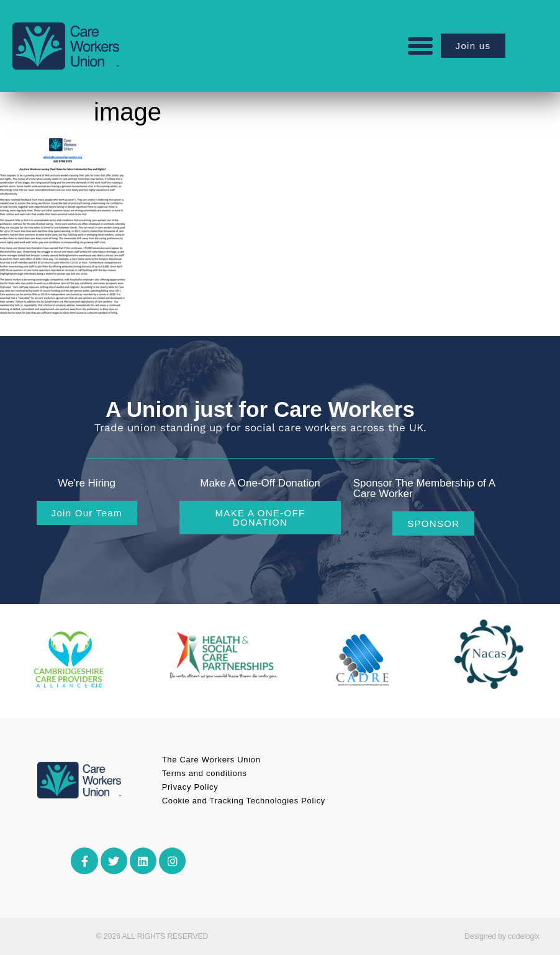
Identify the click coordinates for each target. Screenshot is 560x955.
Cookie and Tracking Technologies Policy (244, 801)
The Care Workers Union (211, 760)
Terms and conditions (205, 773)
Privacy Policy (190, 787)
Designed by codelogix (502, 936)
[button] (420, 46)
